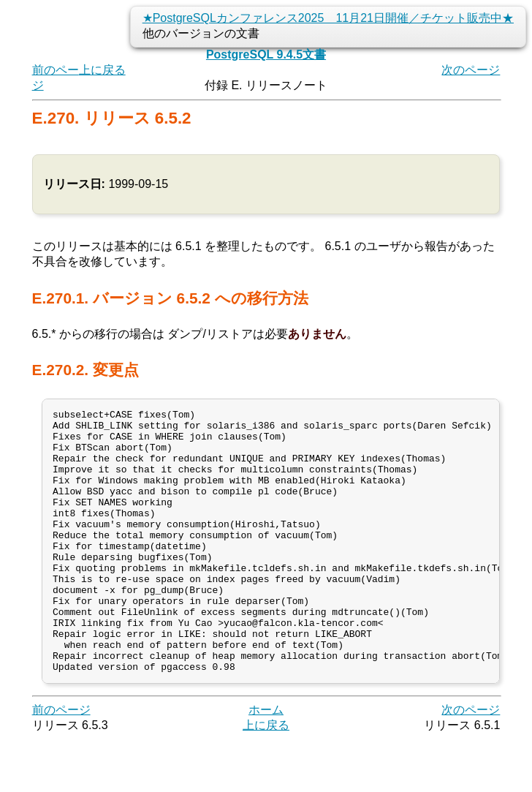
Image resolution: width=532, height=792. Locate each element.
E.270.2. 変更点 (85, 370)
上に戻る (102, 70)
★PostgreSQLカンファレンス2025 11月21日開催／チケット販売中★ (328, 18)
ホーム (266, 762)
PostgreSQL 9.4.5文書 (266, 54)
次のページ (471, 70)
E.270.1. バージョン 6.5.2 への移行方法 (170, 298)
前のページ (61, 762)
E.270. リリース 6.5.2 (112, 118)
